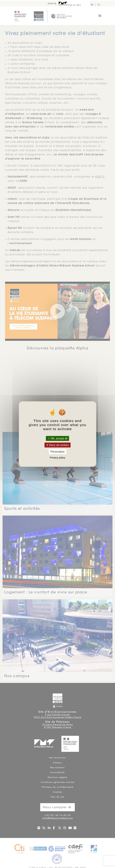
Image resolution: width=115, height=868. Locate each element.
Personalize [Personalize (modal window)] (58, 452)
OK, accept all (57, 438)
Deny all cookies (58, 445)
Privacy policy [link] (58, 457)
